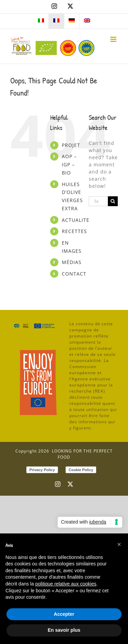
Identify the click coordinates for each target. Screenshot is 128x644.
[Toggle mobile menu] (114, 39)
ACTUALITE (76, 220)
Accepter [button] (64, 614)
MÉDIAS (72, 262)
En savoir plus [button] (64, 630)
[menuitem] (41, 21)
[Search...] (98, 201)
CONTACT (74, 274)
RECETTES (74, 231)
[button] (119, 544)
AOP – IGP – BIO (69, 164)
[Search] (113, 201)
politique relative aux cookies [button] (66, 584)
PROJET (71, 145)
